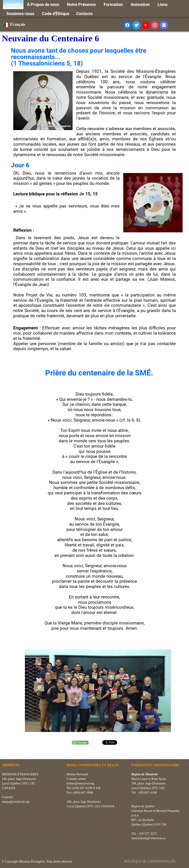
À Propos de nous (43, 4)
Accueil (13, 4)
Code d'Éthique (56, 14)
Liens (163, 4)
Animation (141, 4)
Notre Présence (82, 4)
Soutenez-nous (21, 14)
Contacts (84, 14)
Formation (114, 4)
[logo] (4, 753)
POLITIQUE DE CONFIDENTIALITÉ (150, 861)
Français (16, 24)
